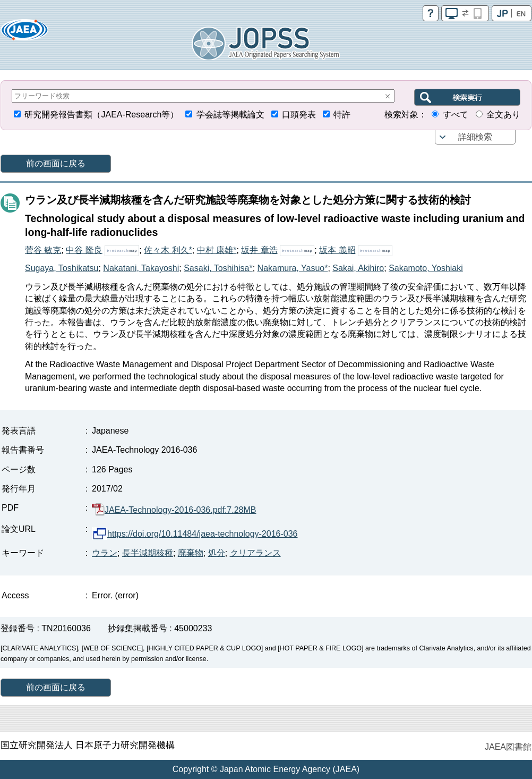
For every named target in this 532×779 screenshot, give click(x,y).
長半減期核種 (148, 553)
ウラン (105, 553)
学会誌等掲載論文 (230, 115)
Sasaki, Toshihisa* (218, 268)
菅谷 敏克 (43, 250)
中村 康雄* (217, 250)
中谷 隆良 (84, 250)
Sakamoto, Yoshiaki (426, 268)
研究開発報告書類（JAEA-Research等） (101, 115)
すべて (456, 115)
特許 (342, 115)
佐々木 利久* (168, 250)
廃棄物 (191, 553)
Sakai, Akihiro (358, 268)
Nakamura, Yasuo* (293, 268)
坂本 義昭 (337, 250)
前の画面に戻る (56, 163)
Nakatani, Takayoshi (141, 268)
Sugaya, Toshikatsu (62, 268)
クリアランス (255, 553)
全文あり (503, 115)
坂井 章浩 (259, 250)
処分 (217, 553)
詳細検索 (475, 137)
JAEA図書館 (508, 747)
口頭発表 (299, 115)
